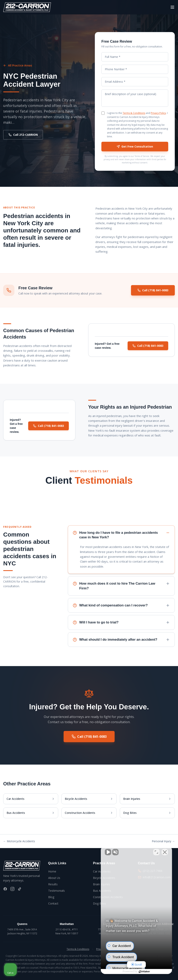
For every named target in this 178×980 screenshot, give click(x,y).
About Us (54, 878)
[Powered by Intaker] (144, 972)
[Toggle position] (156, 852)
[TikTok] (20, 889)
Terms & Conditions (134, 113)
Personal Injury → (163, 841)
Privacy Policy (158, 113)
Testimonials (56, 891)
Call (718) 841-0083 (153, 291)
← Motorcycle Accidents (19, 841)
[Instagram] (12, 889)
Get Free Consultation (135, 146)
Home (52, 871)
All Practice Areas (18, 65)
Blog (51, 897)
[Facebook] (5, 889)
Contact (53, 903)
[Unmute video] (107, 852)
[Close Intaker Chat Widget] (165, 852)
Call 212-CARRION (23, 135)
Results (53, 884)
